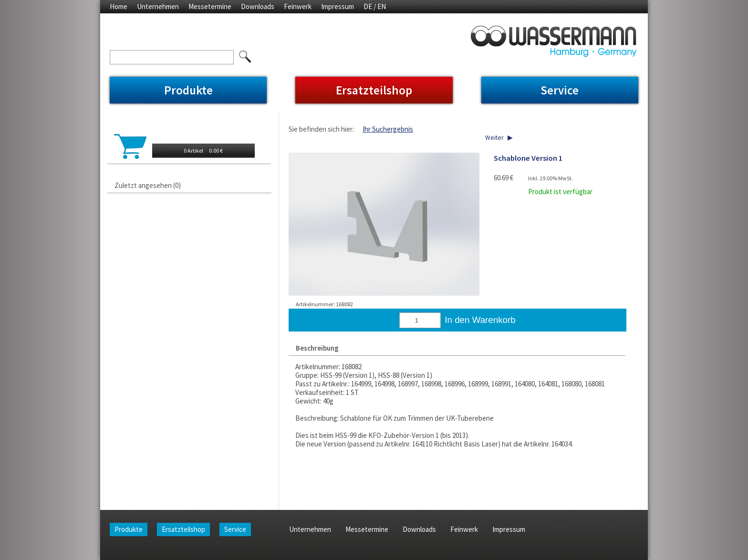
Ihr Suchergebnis (388, 129)
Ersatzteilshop (374, 90)
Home (119, 6)
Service (560, 90)
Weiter (494, 138)
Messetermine (210, 6)
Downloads (258, 6)
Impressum (338, 6)
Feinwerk (298, 6)
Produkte (188, 90)
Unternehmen (158, 6)
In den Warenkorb (480, 320)
